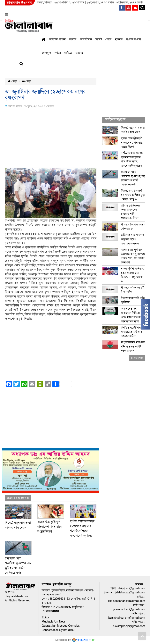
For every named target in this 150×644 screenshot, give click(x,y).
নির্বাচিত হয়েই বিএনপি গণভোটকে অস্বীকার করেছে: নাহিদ (133, 332)
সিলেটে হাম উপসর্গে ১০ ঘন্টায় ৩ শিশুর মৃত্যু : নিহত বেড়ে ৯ (133, 195)
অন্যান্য (79, 53)
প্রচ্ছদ (13, 81)
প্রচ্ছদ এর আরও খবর (18, 498)
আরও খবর (137, 358)
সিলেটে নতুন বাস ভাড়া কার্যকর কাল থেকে (133, 130)
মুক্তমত (119, 39)
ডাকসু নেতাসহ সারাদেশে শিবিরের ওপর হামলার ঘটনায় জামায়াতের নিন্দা (132, 315)
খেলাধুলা (46, 53)
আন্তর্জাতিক (86, 39)
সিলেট (99, 39)
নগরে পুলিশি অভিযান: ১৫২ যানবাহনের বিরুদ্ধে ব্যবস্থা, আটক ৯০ (132, 275)
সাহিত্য (68, 53)
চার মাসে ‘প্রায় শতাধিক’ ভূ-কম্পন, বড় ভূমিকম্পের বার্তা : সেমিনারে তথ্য (133, 178)
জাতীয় (73, 39)
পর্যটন (58, 53)
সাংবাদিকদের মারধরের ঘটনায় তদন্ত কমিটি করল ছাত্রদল (133, 346)
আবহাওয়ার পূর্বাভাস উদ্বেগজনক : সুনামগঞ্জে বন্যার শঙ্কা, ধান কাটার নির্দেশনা (133, 256)
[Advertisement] (51, 139)
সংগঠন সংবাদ (134, 39)
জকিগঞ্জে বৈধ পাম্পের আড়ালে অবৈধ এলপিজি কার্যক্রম (132, 239)
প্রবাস (108, 39)
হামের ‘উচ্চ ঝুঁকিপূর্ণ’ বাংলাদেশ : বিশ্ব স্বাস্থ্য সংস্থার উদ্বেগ (50, 527)
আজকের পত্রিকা (57, 39)
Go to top (142, 636)
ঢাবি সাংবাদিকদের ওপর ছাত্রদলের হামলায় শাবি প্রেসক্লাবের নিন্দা (131, 212)
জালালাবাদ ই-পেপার (19, 3)
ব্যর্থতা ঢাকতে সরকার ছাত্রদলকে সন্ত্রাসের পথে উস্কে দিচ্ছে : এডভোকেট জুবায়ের (132, 159)
